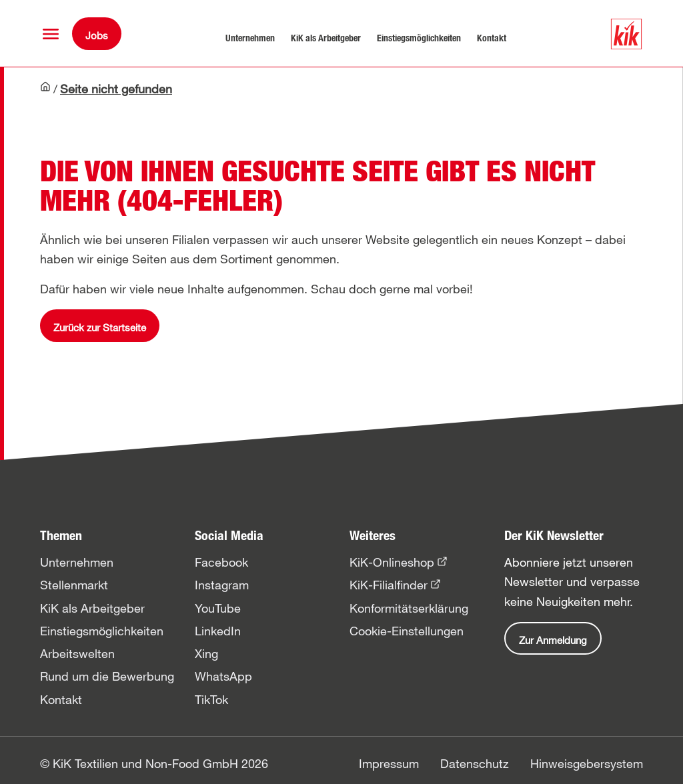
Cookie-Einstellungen (407, 631)
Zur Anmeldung (553, 640)
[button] (51, 34)
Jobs (97, 35)
